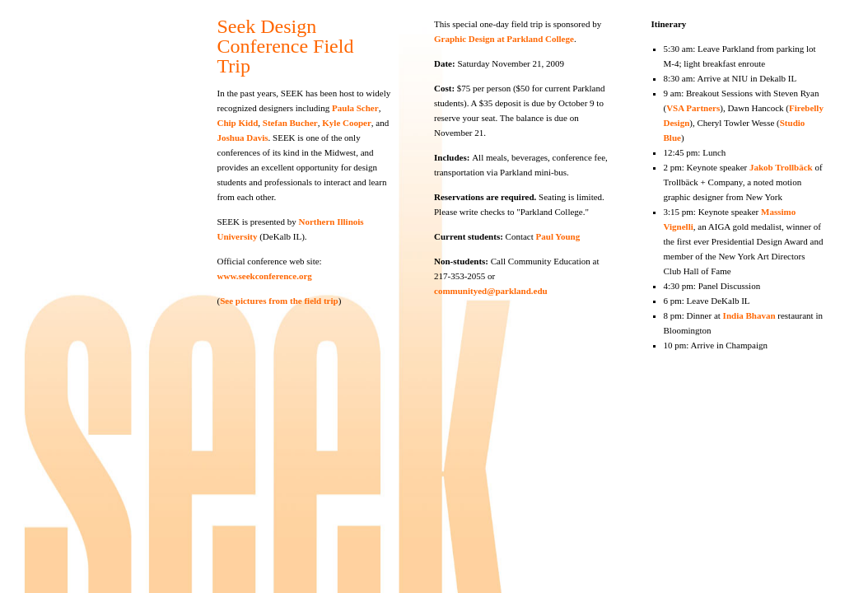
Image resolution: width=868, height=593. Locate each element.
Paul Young (558, 236)
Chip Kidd (238, 123)
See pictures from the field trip (279, 301)
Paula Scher (355, 108)
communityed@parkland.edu (491, 291)
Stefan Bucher (289, 123)
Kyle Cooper (347, 123)
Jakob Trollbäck (781, 167)
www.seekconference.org (265, 276)
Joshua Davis (243, 138)
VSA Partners (693, 108)
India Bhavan (749, 315)
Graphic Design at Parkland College (504, 39)
